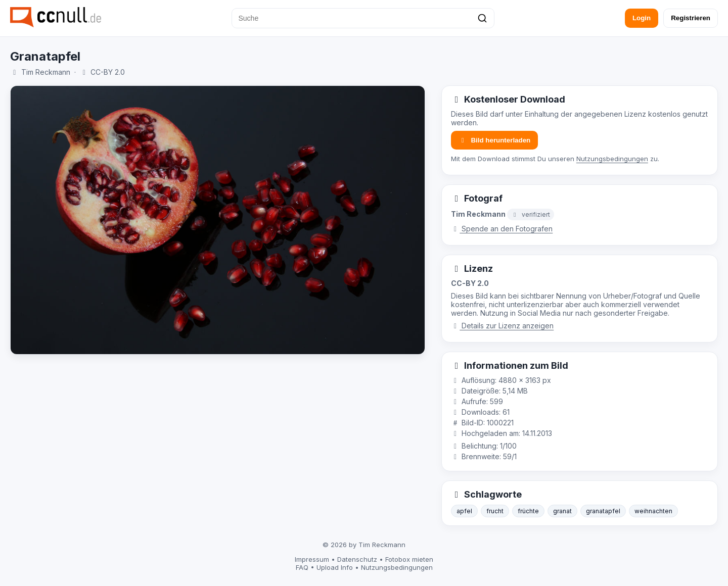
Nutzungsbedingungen (612, 159)
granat (562, 511)
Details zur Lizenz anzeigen (503, 326)
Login (642, 18)
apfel (464, 511)
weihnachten (653, 511)
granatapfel (603, 511)
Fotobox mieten (409, 559)
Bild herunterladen (494, 140)
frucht (495, 511)
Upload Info (335, 567)
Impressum (312, 559)
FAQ (302, 567)
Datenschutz (357, 559)
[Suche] (363, 18)
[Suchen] (482, 18)
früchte (528, 511)
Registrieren (691, 18)
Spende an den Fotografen (502, 229)
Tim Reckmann (46, 72)
